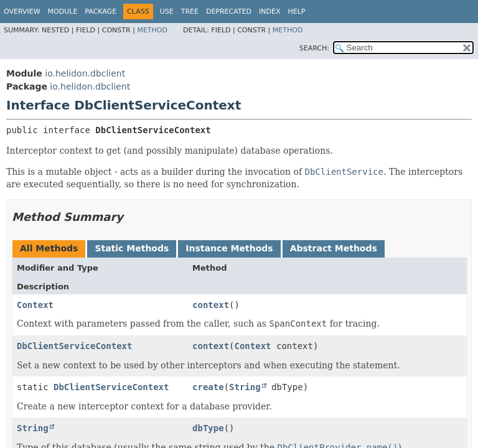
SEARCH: (314, 48)
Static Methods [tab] (132, 248)
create (208, 387)
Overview (22, 12)
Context (35, 305)
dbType (208, 428)
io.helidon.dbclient (85, 73)
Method (152, 30)
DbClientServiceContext (74, 346)
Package (101, 12)
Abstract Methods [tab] (334, 248)
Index (269, 12)
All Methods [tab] (49, 248)
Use (167, 12)
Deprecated (229, 12)
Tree (190, 12)
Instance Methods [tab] (229, 248)
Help (297, 12)
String (245, 387)
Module (63, 12)
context (211, 305)
